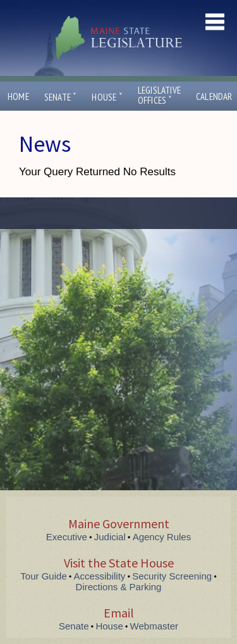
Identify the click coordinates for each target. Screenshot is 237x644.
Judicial (110, 537)
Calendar (214, 96)
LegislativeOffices (159, 96)
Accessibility (100, 576)
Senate (61, 97)
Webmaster (154, 626)
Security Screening (172, 576)
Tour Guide (43, 576)
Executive (67, 537)
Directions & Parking (119, 587)
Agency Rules (162, 537)
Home (18, 96)
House (107, 97)
